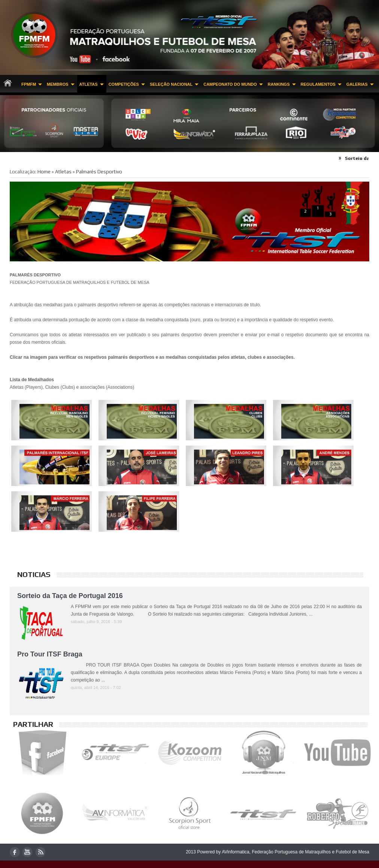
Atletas (89, 84)
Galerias (357, 84)
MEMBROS (57, 84)
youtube (28, 852)
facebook (15, 852)
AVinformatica (236, 852)
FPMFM (29, 84)
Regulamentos (318, 84)
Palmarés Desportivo (99, 172)
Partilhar (33, 724)
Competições (124, 84)
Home (44, 172)
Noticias (34, 574)
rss (40, 852)
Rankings (279, 84)
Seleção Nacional (171, 84)
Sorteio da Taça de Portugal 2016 (70, 596)
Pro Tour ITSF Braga (50, 654)
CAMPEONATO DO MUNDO (230, 84)
